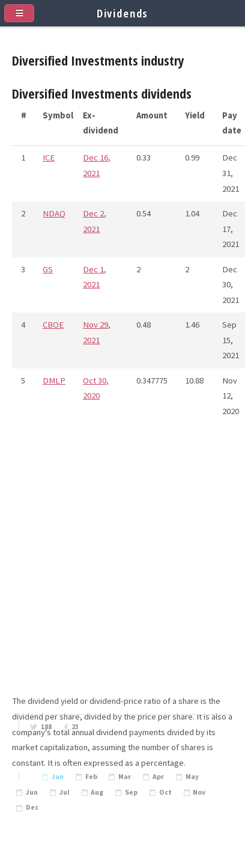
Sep (131, 792)
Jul (65, 792)
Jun (32, 792)
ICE (49, 157)
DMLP (54, 381)
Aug (97, 792)
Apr (158, 777)
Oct (165, 792)
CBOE (53, 325)
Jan (58, 777)
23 (75, 727)
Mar (125, 777)
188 (46, 727)
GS (48, 269)
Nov (199, 792)
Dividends (123, 13)
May (192, 777)
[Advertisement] (122, 571)
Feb (91, 777)
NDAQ (54, 213)
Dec (32, 807)
